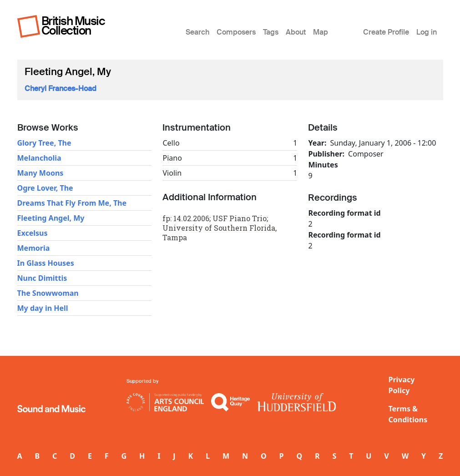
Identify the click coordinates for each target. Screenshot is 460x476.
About (296, 32)
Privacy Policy (402, 385)
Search (197, 32)
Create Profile (386, 32)
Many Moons (40, 173)
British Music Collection (73, 26)
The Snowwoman (48, 293)
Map (321, 32)
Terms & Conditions (408, 414)
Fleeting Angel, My (51, 218)
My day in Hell (43, 308)
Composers (236, 32)
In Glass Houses (46, 263)
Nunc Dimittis (42, 278)
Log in (427, 32)
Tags (271, 32)
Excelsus (33, 233)
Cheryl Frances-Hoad (61, 89)
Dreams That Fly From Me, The (72, 203)
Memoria (34, 248)
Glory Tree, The (44, 143)
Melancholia (39, 158)
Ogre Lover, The (45, 188)
